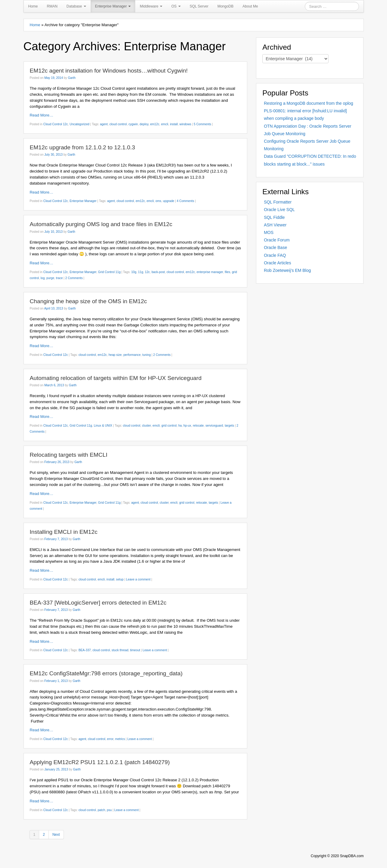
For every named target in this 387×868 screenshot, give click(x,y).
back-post (158, 272)
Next (56, 835)
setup (120, 579)
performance (132, 355)
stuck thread (120, 650)
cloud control (118, 124)
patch (101, 810)
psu (109, 810)
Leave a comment (138, 579)
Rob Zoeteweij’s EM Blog (287, 270)
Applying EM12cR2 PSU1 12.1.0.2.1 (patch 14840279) (100, 762)
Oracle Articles (277, 263)
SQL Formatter (278, 202)
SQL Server (199, 6)
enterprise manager (210, 272)
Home (33, 6)
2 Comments (74, 278)
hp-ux (187, 426)
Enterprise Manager (113, 6)
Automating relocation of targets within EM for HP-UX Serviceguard (116, 378)
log (43, 278)
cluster (146, 426)
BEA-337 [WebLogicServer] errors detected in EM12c (98, 603)
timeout (135, 650)
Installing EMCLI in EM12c (64, 532)
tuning (147, 355)
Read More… (42, 115)
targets (229, 426)
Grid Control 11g (109, 272)
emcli (165, 124)
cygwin (133, 124)
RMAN (52, 6)
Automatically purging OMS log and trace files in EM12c (101, 224)
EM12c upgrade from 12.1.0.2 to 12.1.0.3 (83, 147)
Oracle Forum (277, 240)
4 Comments (186, 201)
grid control (169, 426)
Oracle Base (275, 247)
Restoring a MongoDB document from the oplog (309, 103)
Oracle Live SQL (279, 210)
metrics (120, 739)
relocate (198, 426)
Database (76, 6)
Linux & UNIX (103, 426)
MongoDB (225, 6)
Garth (72, 78)
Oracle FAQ (275, 255)
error (110, 739)
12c (147, 272)
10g (134, 272)
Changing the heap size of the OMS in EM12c (88, 301)
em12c (155, 124)
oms (158, 201)
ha (180, 426)
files (227, 272)
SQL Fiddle (274, 217)
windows (185, 124)
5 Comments (202, 124)
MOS (269, 232)
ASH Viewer (275, 225)
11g (140, 272)
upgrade (169, 201)
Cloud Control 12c (56, 124)
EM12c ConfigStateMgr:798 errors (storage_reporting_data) (106, 673)
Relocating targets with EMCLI (69, 455)
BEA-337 (85, 650)
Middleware (151, 6)
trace (59, 278)
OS (176, 6)
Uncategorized (80, 124)
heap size (115, 355)
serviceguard (214, 426)
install (174, 124)
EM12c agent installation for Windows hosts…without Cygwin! (109, 71)
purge (50, 278)
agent (104, 124)
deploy (144, 124)
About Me (250, 6)
